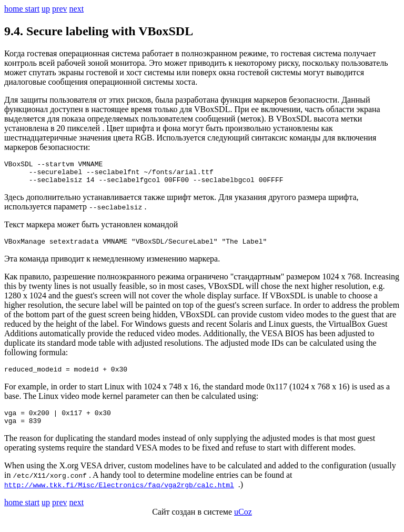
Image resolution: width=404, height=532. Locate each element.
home (15, 9)
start (33, 9)
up (46, 9)
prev (59, 9)
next (77, 9)
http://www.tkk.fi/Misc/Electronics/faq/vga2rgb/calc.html (119, 496)
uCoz (243, 523)
